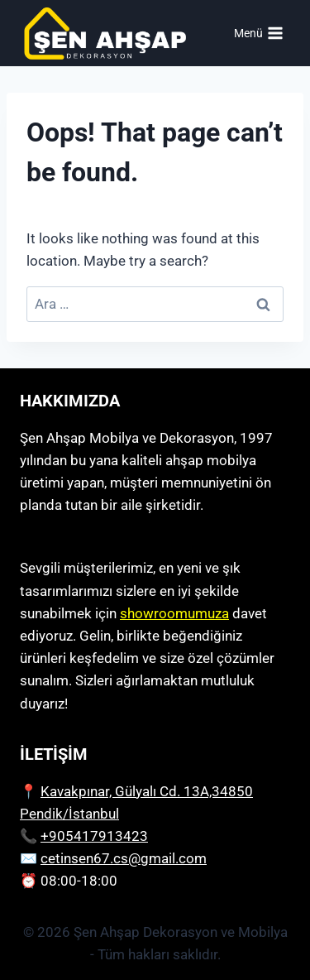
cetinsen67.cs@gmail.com (124, 858)
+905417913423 (94, 836)
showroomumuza (174, 613)
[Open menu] (258, 33)
